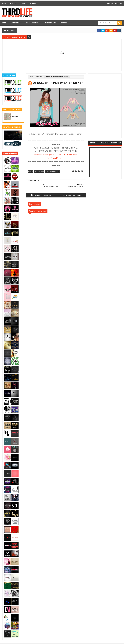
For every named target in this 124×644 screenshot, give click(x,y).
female (31, 171)
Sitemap (33, 3)
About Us (13, 3)
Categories (15, 23)
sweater (39, 77)
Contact (23, 3)
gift (36, 171)
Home (4, 3)
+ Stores (63, 23)
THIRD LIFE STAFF (32, 23)
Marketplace (50, 23)
